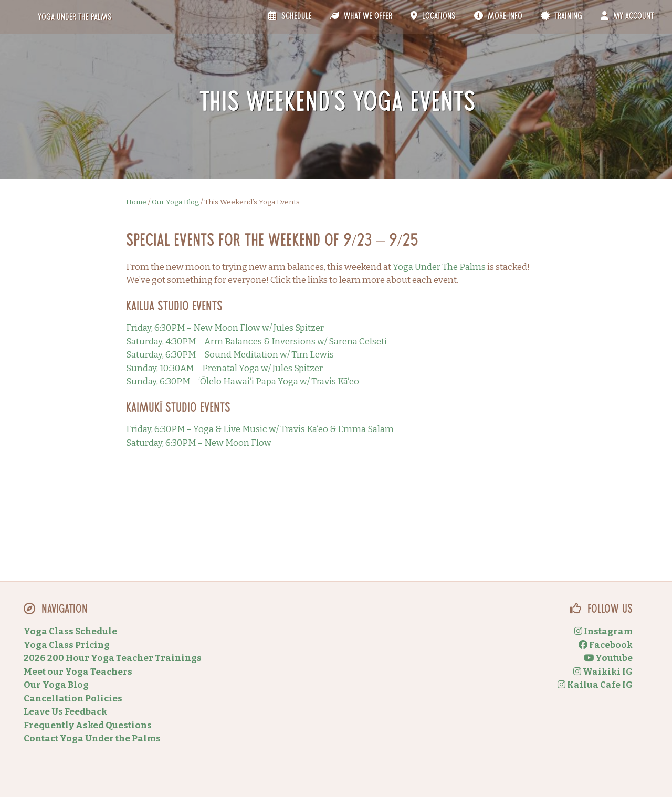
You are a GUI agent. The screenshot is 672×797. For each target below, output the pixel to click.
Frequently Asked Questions (88, 725)
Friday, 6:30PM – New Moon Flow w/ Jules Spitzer (225, 328)
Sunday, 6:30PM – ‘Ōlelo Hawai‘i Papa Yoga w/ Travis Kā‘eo (243, 381)
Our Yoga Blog (175, 202)
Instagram (603, 631)
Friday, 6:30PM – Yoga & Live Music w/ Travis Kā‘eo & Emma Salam (260, 429)
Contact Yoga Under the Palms (92, 738)
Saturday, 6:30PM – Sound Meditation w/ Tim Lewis (230, 355)
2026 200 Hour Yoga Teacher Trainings (113, 658)
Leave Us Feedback (65, 712)
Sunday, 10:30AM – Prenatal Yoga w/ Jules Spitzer (224, 368)
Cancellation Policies (73, 699)
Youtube (608, 658)
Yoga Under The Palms (439, 267)
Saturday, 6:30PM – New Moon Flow (199, 443)
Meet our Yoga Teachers (78, 672)
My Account (627, 16)
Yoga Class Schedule (70, 631)
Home (136, 202)
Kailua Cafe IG (595, 685)
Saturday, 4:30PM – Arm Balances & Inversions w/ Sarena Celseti (256, 342)
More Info (498, 16)
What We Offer (361, 16)
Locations (433, 16)
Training (561, 16)
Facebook (606, 645)
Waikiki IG (603, 672)
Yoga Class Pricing (67, 645)
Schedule (290, 16)
